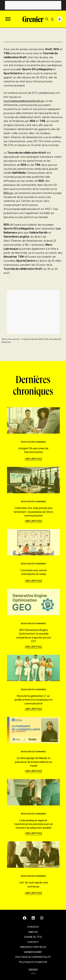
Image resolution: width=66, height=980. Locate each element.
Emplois (33, 932)
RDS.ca (8, 193)
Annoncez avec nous (33, 947)
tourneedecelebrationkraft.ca (24, 101)
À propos (33, 927)
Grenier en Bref (33, 952)
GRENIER (33, 970)
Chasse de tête (33, 937)
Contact (33, 942)
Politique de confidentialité (33, 957)
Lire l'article (34, 459)
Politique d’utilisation (33, 962)
